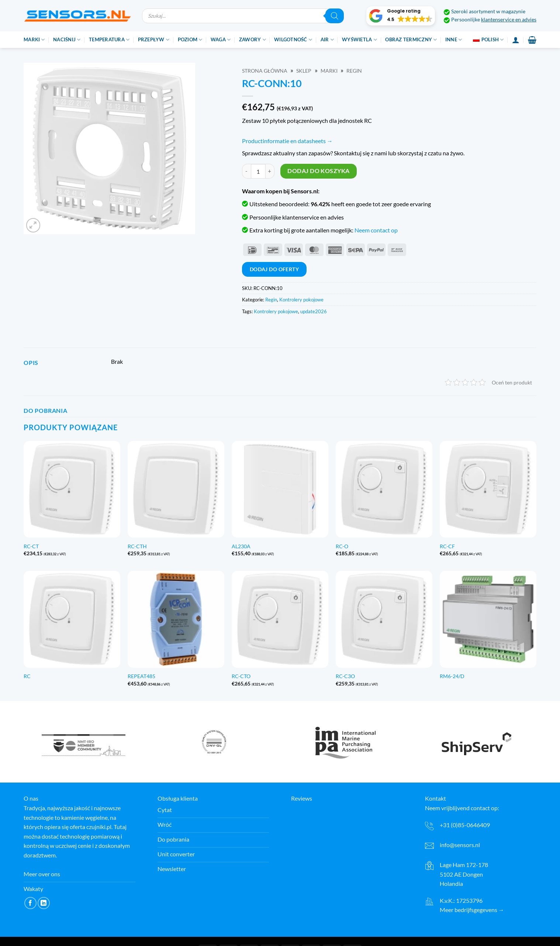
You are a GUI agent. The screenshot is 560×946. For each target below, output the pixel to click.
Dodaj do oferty (274, 269)
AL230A (241, 546)
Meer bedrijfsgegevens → (472, 910)
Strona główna (265, 71)
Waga (221, 40)
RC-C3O (345, 676)
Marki (34, 40)
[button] (401, 16)
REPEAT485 (141, 676)
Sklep (304, 71)
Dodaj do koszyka (318, 171)
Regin (354, 71)
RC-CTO (241, 676)
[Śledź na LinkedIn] (44, 903)
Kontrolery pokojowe (301, 300)
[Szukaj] (335, 16)
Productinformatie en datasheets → (287, 141)
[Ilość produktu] (258, 171)
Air (327, 40)
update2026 (314, 311)
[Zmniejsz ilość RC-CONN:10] (246, 171)
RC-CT (31, 546)
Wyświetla (359, 40)
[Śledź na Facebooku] (30, 903)
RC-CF (447, 546)
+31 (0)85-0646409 (465, 825)
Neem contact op (376, 230)
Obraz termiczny (411, 40)
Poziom (190, 40)
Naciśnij (67, 40)
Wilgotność (293, 40)
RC (27, 676)
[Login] (516, 40)
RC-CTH (137, 546)
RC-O (342, 546)
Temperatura (109, 40)
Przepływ (154, 40)
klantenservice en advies (509, 20)
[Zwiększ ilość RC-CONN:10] (270, 171)
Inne (454, 40)
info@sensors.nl (460, 845)
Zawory (253, 40)
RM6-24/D (452, 676)
